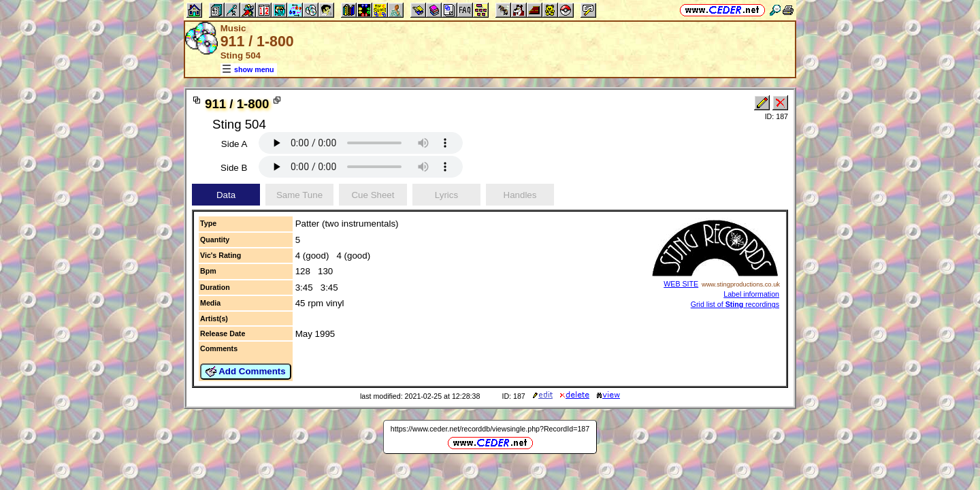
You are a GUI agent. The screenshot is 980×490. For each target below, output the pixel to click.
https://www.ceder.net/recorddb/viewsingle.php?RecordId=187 (490, 429)
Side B (234, 168)
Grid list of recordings (735, 304)
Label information (751, 294)
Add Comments (246, 372)
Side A (234, 144)
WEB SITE (681, 284)
